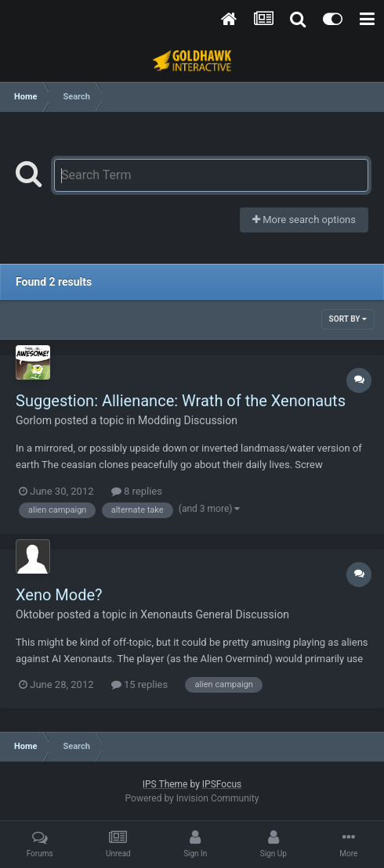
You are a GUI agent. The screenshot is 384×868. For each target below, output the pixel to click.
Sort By (348, 319)
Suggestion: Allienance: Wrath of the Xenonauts (181, 401)
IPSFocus (222, 784)
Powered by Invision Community (192, 798)
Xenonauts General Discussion (215, 614)
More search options (304, 220)
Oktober (35, 614)
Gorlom (34, 420)
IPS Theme (165, 784)
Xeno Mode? (59, 595)
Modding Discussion (188, 420)
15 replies (139, 684)
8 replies (137, 491)
